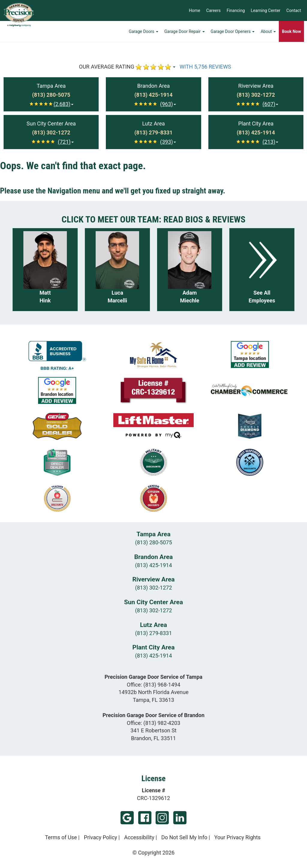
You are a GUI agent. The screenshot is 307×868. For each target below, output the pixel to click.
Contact (294, 10)
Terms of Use (61, 837)
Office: (154, 685)
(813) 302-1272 (153, 588)
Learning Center (266, 10)
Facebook (145, 818)
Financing (236, 10)
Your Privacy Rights (237, 837)
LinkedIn (180, 818)
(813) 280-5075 (153, 542)
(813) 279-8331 (153, 633)
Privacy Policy (101, 837)
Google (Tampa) (127, 818)
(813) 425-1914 (153, 565)
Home (195, 10)
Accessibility (139, 837)
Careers (213, 10)
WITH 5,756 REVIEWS (205, 67)
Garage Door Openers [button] (233, 31)
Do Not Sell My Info (184, 837)
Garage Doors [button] (143, 31)
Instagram (162, 818)
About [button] (268, 31)
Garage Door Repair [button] (185, 31)
